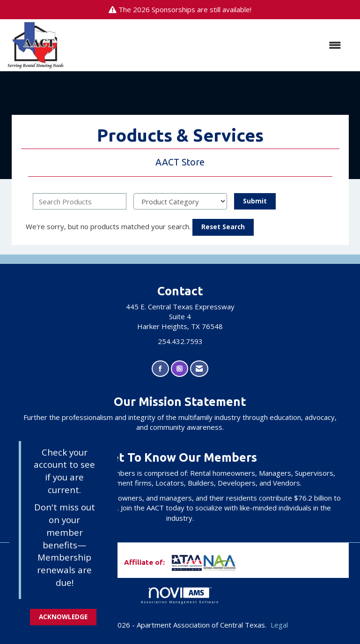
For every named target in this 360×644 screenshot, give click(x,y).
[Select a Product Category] (180, 201)
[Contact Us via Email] (199, 369)
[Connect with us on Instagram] (180, 369)
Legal (279, 625)
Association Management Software (180, 596)
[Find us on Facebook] (160, 369)
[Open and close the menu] (208, 45)
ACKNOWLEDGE (63, 617)
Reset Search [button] (223, 227)
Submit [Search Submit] (255, 201)
